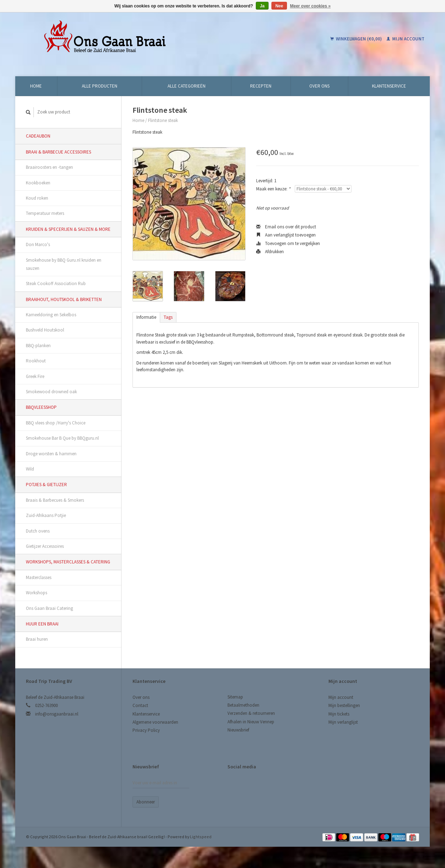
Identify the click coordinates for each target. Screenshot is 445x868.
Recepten (261, 86)
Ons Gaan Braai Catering (49, 608)
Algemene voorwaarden (155, 722)
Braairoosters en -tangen (49, 167)
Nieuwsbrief (238, 730)
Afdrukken (270, 252)
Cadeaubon (38, 136)
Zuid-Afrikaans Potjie (46, 515)
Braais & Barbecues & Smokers (55, 500)
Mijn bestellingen (344, 705)
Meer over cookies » (311, 6)
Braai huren (37, 639)
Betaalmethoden (243, 705)
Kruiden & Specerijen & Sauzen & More (68, 229)
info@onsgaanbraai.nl (57, 714)
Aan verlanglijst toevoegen (286, 235)
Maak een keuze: (273, 189)
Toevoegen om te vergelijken (288, 243)
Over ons (319, 86)
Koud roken (37, 198)
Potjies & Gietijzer (46, 485)
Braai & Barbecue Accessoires (58, 152)
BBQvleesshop (41, 407)
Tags (168, 317)
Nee (279, 6)
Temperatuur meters (45, 213)
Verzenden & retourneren (251, 713)
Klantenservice (389, 86)
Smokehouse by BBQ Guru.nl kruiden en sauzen (64, 264)
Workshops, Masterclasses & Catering (68, 562)
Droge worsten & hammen (51, 454)
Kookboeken (38, 183)
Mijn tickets (339, 714)
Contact (140, 705)
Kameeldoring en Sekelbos (51, 315)
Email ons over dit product (286, 227)
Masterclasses (39, 577)
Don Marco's (38, 244)
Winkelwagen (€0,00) (357, 39)
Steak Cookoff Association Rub (56, 283)
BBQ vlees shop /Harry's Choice (56, 423)
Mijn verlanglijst (343, 722)
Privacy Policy (146, 730)
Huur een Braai (42, 624)
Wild (30, 469)
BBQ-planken (38, 346)
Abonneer (146, 802)
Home (36, 86)
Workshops (36, 593)
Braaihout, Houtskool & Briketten (64, 299)
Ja (262, 6)
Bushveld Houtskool (45, 330)
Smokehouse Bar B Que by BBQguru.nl (62, 438)
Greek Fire (35, 376)
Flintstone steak (163, 120)
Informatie (146, 317)
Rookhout (36, 361)
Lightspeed (201, 837)
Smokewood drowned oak (51, 392)
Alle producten (100, 86)
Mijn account (405, 39)
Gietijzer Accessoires (45, 546)
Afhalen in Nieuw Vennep (251, 722)
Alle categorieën (187, 86)
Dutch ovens (38, 531)
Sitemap (235, 697)
